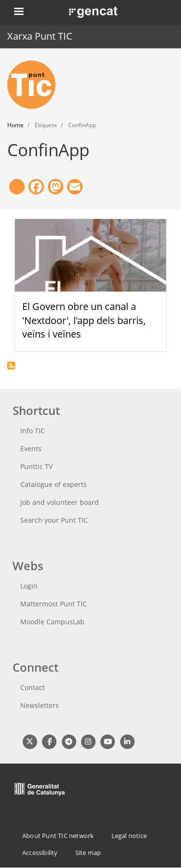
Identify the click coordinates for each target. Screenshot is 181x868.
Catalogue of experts (54, 484)
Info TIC (33, 431)
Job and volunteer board (60, 502)
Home (15, 125)
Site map (88, 853)
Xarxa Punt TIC (40, 36)
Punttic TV (36, 466)
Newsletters (40, 705)
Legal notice (129, 836)
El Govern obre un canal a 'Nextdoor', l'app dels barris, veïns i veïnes (84, 320)
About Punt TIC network (58, 836)
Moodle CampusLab (52, 622)
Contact (33, 687)
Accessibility (40, 853)
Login (29, 586)
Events (31, 449)
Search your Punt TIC (54, 520)
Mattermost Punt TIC (54, 604)
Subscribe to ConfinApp (11, 366)
